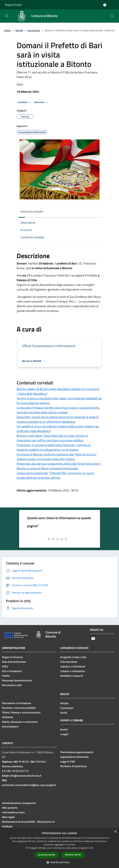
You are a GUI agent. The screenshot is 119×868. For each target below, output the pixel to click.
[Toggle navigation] (7, 16)
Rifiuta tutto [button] (73, 855)
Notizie (64, 703)
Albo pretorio (10, 808)
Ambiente (8, 717)
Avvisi (64, 713)
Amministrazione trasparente (19, 803)
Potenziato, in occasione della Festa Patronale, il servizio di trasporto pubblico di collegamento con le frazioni (54, 447)
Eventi (64, 729)
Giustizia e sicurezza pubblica (19, 708)
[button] (60, 862)
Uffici (5, 666)
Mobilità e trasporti (72, 676)
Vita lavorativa (69, 662)
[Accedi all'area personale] (105, 5)
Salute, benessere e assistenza (20, 722)
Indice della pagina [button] (32, 212)
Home (7, 30)
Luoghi (64, 734)
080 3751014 (38, 762)
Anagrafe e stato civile (73, 657)
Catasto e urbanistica (73, 671)
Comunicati (34, 30)
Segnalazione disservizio (74, 757)
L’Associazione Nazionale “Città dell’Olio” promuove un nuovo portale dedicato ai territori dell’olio (55, 475)
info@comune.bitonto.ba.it (25, 776)
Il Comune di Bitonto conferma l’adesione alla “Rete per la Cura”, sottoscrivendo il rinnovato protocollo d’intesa (57, 457)
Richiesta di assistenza (73, 766)
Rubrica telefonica (12, 766)
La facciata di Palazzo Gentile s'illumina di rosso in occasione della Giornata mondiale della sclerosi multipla (58, 410)
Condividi (25, 102)
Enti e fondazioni (12, 671)
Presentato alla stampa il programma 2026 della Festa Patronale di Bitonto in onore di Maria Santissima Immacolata (59, 466)
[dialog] (59, 848)
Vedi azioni (42, 102)
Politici (6, 676)
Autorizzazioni (10, 726)
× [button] (115, 832)
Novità (19, 30)
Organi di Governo (12, 657)
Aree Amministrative (14, 662)
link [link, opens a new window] (91, 848)
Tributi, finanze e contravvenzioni (21, 712)
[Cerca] (112, 16)
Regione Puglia (13, 5)
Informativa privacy (13, 812)
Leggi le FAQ (67, 761)
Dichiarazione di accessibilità (19, 822)
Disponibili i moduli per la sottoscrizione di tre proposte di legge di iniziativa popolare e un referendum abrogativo (58, 419)
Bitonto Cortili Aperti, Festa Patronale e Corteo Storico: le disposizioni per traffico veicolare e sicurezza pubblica (52, 438)
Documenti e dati (12, 685)
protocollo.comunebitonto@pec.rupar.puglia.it (29, 785)
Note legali (8, 817)
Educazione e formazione (16, 703)
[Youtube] (93, 639)
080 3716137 (21, 762)
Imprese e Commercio (73, 666)
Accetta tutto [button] (47, 855)
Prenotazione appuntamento (77, 752)
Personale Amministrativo (17, 680)
